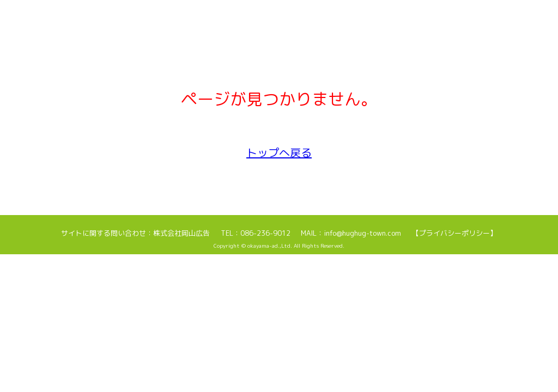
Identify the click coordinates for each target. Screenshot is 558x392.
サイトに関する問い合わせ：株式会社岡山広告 (135, 233)
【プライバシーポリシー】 (454, 233)
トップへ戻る (279, 152)
